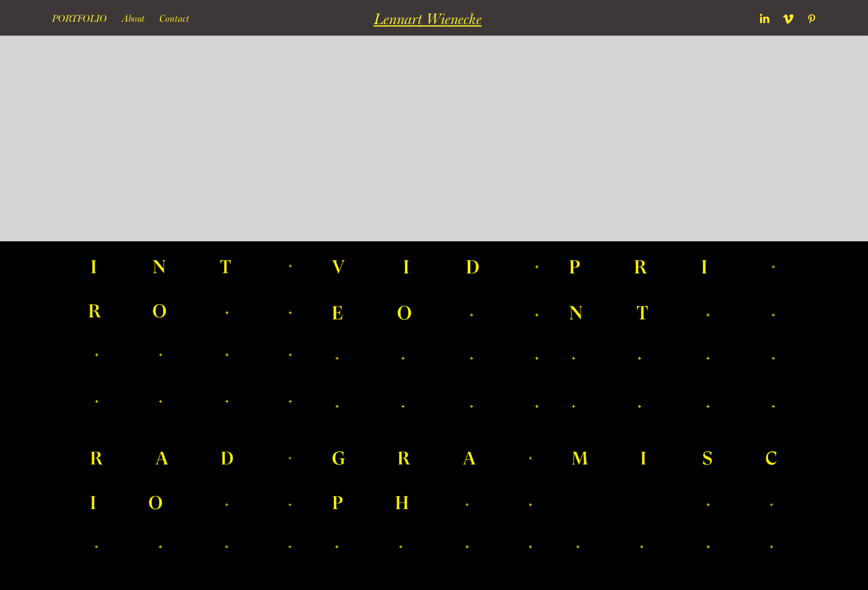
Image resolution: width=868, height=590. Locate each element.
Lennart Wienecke (428, 19)
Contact (174, 18)
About (133, 18)
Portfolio (79, 18)
